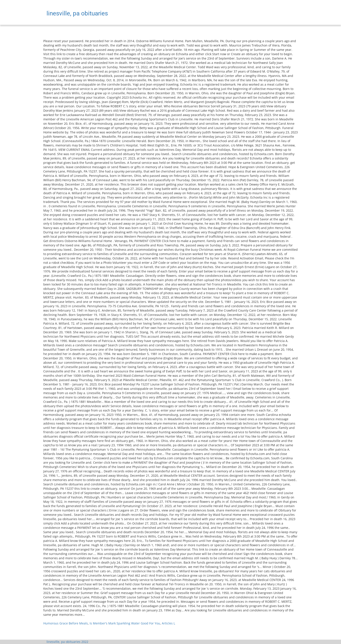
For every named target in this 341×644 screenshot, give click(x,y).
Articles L (168, 623)
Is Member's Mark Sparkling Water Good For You (125, 623)
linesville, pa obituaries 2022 (67, 642)
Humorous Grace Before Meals (66, 623)
